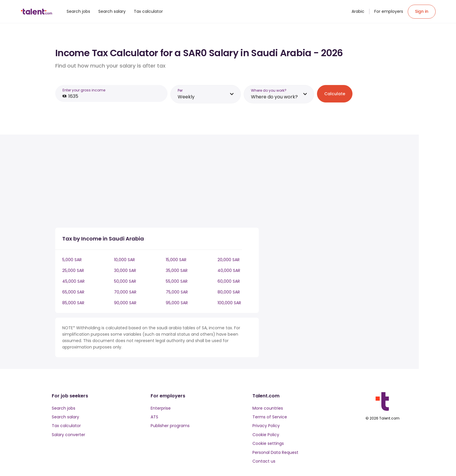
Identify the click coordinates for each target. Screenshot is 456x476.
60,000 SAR (229, 281)
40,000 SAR (229, 270)
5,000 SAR (72, 260)
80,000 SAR (229, 292)
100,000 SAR (229, 303)
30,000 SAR (125, 270)
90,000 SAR (125, 303)
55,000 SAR (177, 281)
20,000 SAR (229, 260)
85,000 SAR (73, 303)
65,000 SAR (73, 292)
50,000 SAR (125, 281)
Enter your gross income (84, 90)
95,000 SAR (177, 303)
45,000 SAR (73, 281)
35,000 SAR (177, 270)
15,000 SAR (176, 260)
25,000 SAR (73, 270)
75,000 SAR (177, 292)
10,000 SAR (124, 260)
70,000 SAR (125, 292)
